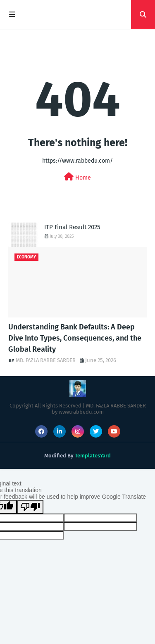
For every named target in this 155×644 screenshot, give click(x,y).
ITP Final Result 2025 (72, 227)
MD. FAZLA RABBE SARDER (46, 360)
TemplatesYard (93, 456)
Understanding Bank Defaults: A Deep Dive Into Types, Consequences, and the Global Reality (75, 338)
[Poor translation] (30, 507)
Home (77, 177)
